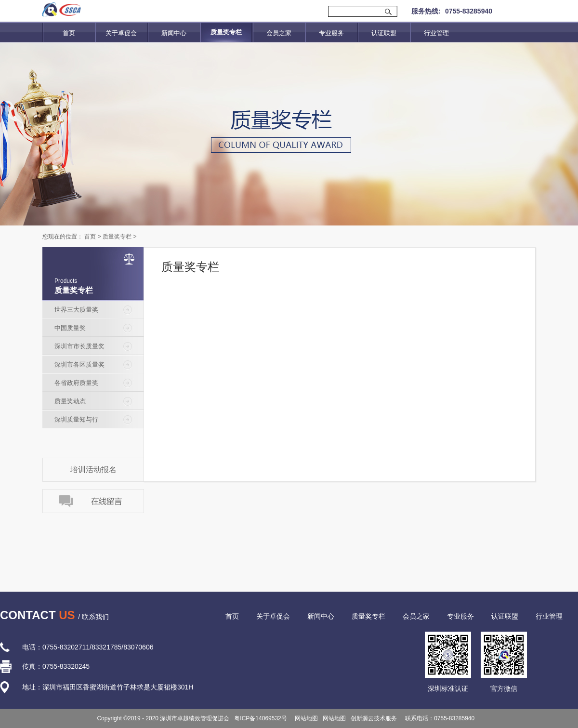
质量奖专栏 (117, 237)
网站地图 (305, 718)
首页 (69, 33)
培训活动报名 (93, 470)
